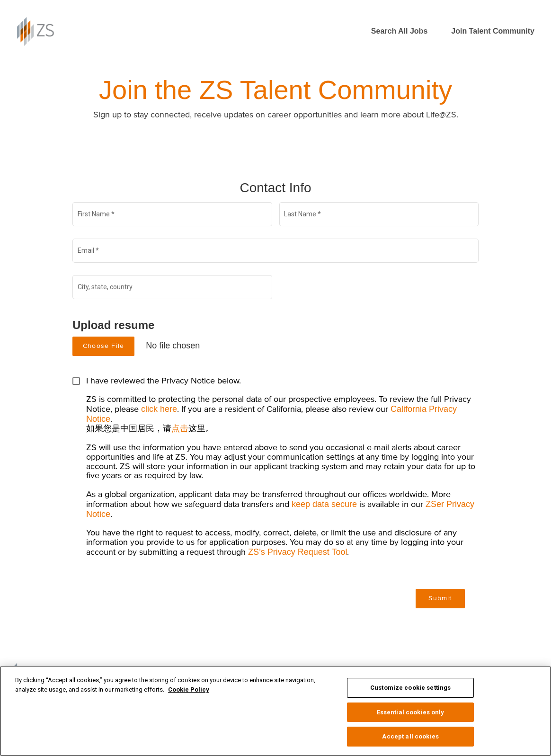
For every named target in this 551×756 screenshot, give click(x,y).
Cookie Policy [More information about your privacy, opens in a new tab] (189, 689)
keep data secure (324, 504)
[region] (275, 711)
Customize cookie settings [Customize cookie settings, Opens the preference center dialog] (410, 688)
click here (159, 409)
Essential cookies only (411, 712)
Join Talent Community (493, 31)
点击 (180, 428)
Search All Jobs (399, 31)
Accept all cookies (410, 736)
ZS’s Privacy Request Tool (298, 552)
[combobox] (173, 289)
